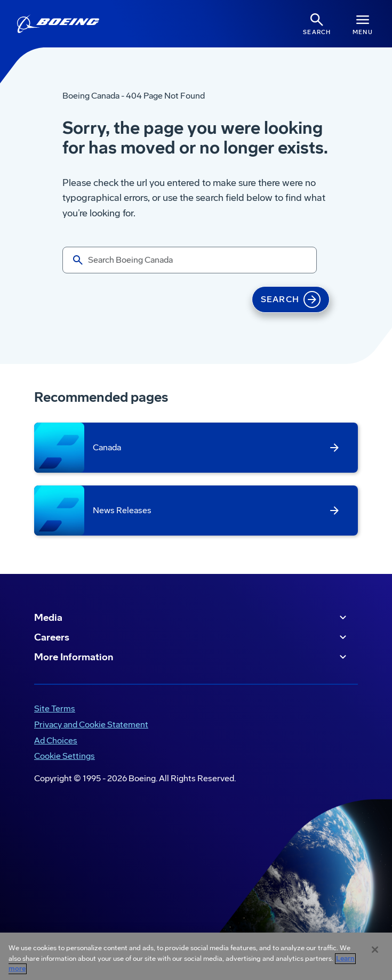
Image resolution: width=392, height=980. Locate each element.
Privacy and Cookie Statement (91, 724)
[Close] (375, 950)
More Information (192, 657)
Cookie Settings (65, 756)
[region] (196, 956)
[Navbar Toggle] (363, 24)
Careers (192, 637)
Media (192, 618)
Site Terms (55, 708)
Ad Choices (56, 740)
